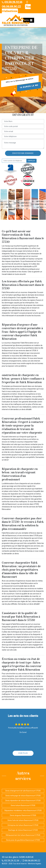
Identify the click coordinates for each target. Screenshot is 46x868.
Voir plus (23, 753)
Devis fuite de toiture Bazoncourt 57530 (23, 820)
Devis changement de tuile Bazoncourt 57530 (23, 791)
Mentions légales (35, 864)
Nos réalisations (16, 9)
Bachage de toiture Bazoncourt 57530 (23, 830)
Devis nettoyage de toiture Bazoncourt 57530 (23, 796)
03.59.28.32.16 (12, 2)
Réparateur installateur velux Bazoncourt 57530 (23, 810)
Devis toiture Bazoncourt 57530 (23, 805)
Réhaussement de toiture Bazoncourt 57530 (23, 835)
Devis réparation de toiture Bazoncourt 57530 (23, 801)
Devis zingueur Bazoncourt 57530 (23, 815)
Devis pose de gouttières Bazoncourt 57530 (23, 840)
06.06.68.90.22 (31, 861)
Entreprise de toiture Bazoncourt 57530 (23, 825)
